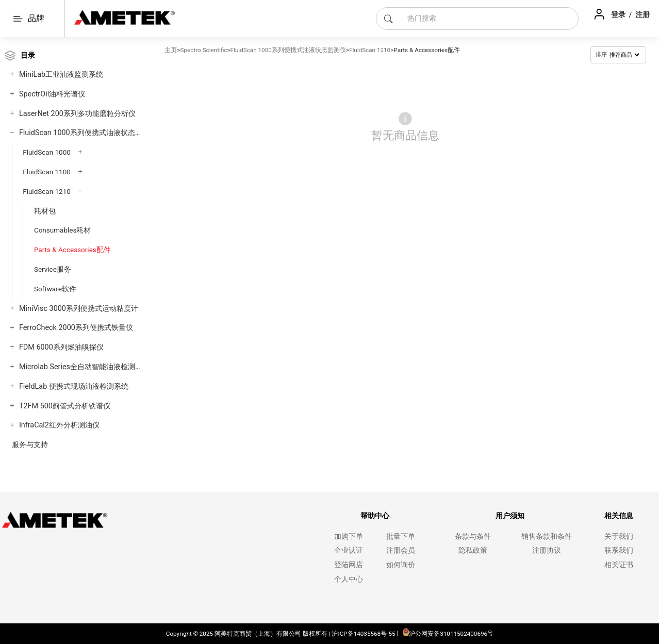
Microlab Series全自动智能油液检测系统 (84, 367)
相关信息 (619, 516)
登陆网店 (349, 565)
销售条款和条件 (547, 536)
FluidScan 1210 (47, 191)
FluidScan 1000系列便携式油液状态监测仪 (88, 133)
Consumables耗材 (63, 230)
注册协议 (547, 550)
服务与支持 (30, 445)
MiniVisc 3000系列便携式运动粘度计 (79, 309)
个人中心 (349, 579)
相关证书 (619, 565)
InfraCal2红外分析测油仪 (59, 425)
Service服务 (53, 269)
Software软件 (55, 289)
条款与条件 (473, 536)
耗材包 (45, 211)
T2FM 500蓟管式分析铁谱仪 (65, 406)
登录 (619, 14)
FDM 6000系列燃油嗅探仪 (61, 347)
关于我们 (619, 536)
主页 (171, 50)
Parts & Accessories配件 (72, 250)
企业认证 (349, 550)
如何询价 (401, 565)
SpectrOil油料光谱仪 (52, 94)
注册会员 (401, 550)
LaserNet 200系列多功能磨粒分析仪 (77, 114)
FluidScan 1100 (47, 172)
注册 (642, 14)
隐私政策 (473, 550)
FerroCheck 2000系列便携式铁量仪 (76, 328)
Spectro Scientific (204, 50)
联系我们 (619, 550)
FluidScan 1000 (47, 152)
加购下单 (349, 536)
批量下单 (401, 536)
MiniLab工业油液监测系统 (61, 75)
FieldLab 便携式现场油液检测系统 (74, 386)
